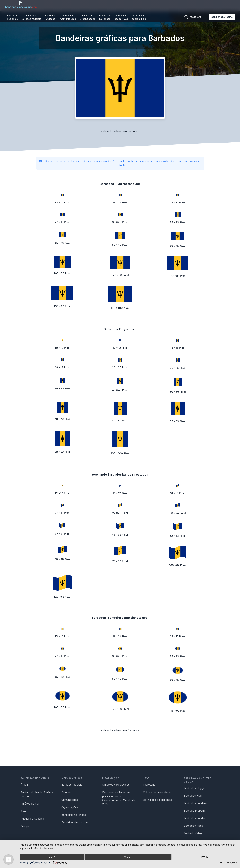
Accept (128, 857)
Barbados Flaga (193, 826)
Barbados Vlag (193, 833)
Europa (25, 826)
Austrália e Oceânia (32, 819)
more (204, 857)
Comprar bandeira (222, 17)
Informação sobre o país (139, 17)
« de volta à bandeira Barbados (120, 131)
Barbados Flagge (194, 788)
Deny (52, 857)
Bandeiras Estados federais (32, 17)
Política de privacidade (157, 792)
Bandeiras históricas (105, 17)
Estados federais (72, 785)
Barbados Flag (193, 796)
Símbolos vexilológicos (116, 785)
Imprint (223, 863)
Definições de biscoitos (157, 800)
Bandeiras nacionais (12, 17)
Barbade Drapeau (194, 811)
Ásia (23, 811)
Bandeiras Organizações (88, 17)
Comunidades (70, 800)
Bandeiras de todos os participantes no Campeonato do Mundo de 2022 (119, 798)
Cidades (66, 792)
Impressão (149, 785)
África (24, 785)
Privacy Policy (232, 863)
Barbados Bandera (195, 803)
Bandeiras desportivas (121, 17)
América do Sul (30, 804)
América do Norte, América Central (37, 794)
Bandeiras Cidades (51, 17)
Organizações (70, 807)
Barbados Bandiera (196, 818)
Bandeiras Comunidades (68, 17)
